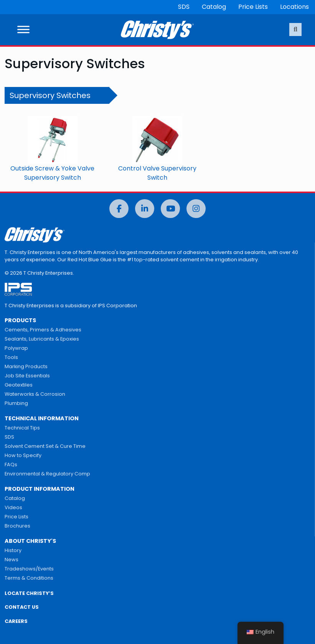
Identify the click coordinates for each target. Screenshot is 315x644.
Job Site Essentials (27, 376)
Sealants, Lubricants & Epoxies (42, 339)
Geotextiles (19, 385)
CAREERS (16, 621)
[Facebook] (119, 209)
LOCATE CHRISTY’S (29, 593)
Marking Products (26, 366)
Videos (13, 507)
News (12, 560)
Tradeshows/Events (29, 569)
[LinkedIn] (145, 209)
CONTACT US (22, 607)
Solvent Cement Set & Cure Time (45, 446)
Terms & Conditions (29, 578)
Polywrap (16, 348)
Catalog (214, 7)
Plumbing (16, 403)
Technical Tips (22, 428)
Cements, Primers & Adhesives (43, 330)
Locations (294, 7)
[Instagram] (196, 209)
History (13, 550)
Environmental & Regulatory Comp (47, 474)
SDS (184, 7)
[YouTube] (170, 209)
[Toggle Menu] (23, 30)
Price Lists (253, 7)
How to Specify (23, 455)
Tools (11, 357)
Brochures (17, 526)
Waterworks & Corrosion (35, 394)
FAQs (11, 465)
